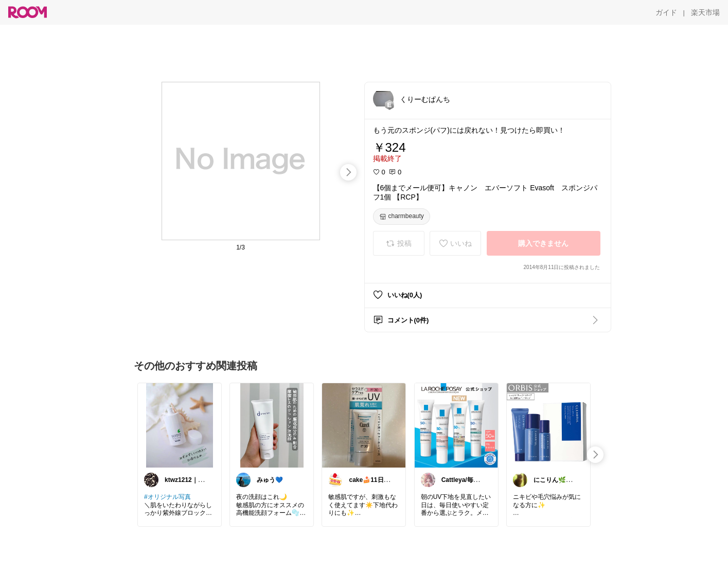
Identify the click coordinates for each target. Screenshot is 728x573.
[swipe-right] (348, 172)
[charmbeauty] (402, 217)
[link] (180, 425)
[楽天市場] (705, 12)
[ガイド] (666, 12)
